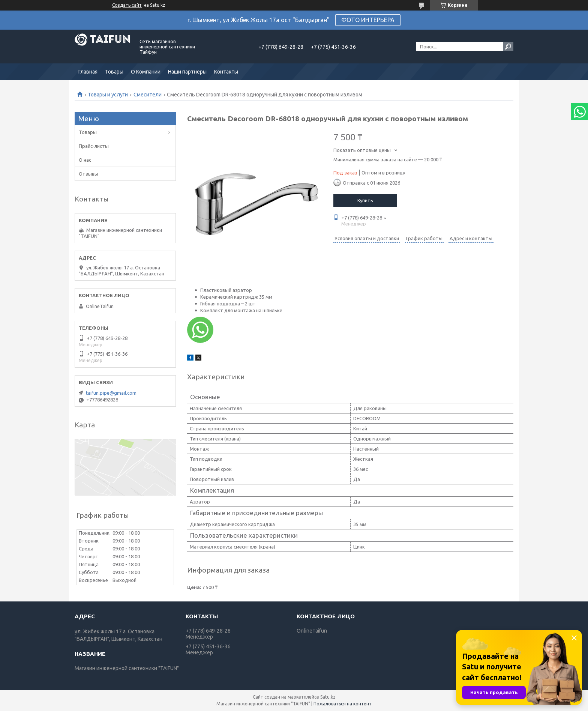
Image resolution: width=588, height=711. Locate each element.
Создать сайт (127, 5)
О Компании (146, 72)
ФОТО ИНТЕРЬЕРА (368, 20)
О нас (85, 160)
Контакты (226, 72)
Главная (88, 72)
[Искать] (508, 47)
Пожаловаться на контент (343, 704)
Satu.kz (328, 697)
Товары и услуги (108, 95)
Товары (114, 72)
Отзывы (88, 174)
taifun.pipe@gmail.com (111, 393)
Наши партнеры (187, 72)
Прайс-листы (94, 146)
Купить (365, 200)
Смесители (148, 95)
